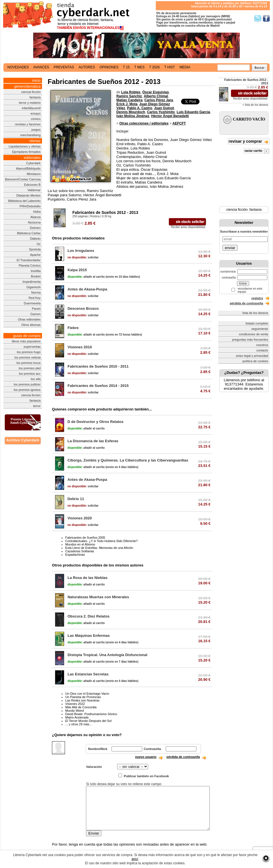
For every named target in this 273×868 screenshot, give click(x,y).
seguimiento (260, 329)
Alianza (35, 217)
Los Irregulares (81, 251)
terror (37, 406)
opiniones (109, 67)
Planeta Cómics (30, 266)
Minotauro (34, 174)
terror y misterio (30, 103)
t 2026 (154, 67)
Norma (36, 292)
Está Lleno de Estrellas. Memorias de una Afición (99, 548)
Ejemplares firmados (26, 152)
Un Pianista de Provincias (83, 697)
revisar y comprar (249, 142)
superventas (32, 347)
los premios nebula (28, 357)
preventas (64, 67)
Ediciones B (32, 185)
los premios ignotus (27, 390)
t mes (139, 67)
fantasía (35, 97)
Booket (36, 276)
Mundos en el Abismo (80, 544)
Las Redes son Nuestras (82, 700)
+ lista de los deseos (255, 105)
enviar (230, 248)
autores (87, 67)
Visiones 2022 (75, 704)
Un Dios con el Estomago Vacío (87, 694)
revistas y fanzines (28, 124)
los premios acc (30, 374)
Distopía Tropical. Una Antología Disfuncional (107, 655)
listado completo (257, 323)
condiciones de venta (254, 334)
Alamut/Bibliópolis (28, 168)
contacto (262, 350)
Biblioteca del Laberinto (24, 201)
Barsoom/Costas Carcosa (23, 179)
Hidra (37, 212)
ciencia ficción (31, 92)
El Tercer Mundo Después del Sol (88, 721)
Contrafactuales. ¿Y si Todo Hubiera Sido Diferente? (101, 541)
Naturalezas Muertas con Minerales (98, 597)
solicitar (83, 257)
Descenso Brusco (83, 308)
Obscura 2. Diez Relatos (89, 616)
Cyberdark (33, 163)
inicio (36, 80)
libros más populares (26, 341)
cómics (36, 119)
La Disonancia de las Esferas (93, 441)
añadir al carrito (86, 277)
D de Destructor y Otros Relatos (95, 422)
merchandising (31, 135)
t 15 (126, 67)
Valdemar (34, 190)
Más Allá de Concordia (81, 707)
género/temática (27, 86)
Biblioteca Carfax (29, 233)
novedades (18, 67)
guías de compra (27, 336)
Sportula (35, 249)
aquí (135, 859)
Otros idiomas (31, 325)
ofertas (35, 141)
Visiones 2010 (80, 347)
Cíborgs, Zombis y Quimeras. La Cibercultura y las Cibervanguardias (128, 460)
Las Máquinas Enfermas (89, 636)
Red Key (35, 298)
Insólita (36, 271)
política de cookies (256, 361)
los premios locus (29, 363)
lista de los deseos (256, 313)
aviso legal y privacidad (252, 356)
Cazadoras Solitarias (80, 551)
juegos (36, 130)
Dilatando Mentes (28, 195)
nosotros (262, 345)
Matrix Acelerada (77, 717)
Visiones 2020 (80, 518)
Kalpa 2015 (77, 270)
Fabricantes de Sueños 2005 (85, 538)
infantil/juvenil (31, 108)
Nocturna (34, 222)
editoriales (32, 158)
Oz (39, 244)
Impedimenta (31, 282)
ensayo (36, 113)
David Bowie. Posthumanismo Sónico (91, 714)
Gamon (35, 314)
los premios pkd (30, 368)
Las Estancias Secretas (88, 674)
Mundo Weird (74, 711)
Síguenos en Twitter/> (258, 18)
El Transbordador (29, 260)
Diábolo (35, 239)
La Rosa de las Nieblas (88, 578)
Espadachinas (75, 555)
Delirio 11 (76, 499)
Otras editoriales (29, 319)
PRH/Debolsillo (30, 206)
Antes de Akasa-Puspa (87, 289)
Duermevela (32, 303)
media (185, 67)
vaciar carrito (256, 151)
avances (41, 67)
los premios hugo (29, 352)
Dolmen (35, 228)
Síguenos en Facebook (266, 18)
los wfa (36, 379)
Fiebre (73, 328)
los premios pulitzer (27, 384)
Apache (35, 255)
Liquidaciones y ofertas (25, 146)
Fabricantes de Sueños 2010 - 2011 (98, 366)
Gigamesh (33, 287)
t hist (170, 67)
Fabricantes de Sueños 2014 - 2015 (98, 386)
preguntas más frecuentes (250, 340)
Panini (36, 309)
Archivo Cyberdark (23, 440)
